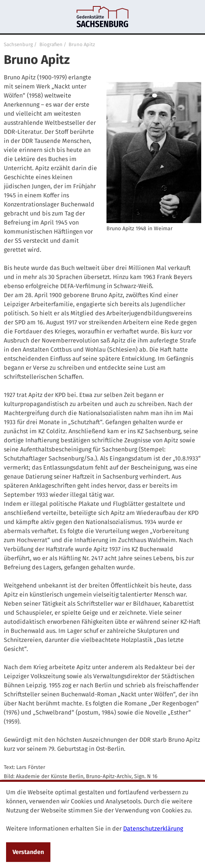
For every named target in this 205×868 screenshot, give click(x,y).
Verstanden (28, 852)
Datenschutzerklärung (153, 828)
